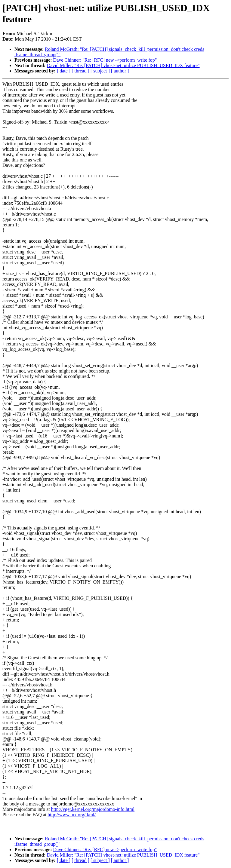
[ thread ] (80, 71)
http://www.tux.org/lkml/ (72, 815)
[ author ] (120, 71)
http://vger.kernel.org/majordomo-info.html (93, 809)
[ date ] (64, 71)
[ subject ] (100, 71)
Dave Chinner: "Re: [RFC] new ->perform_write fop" (105, 60)
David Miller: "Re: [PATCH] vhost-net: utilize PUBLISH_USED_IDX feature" (123, 65)
